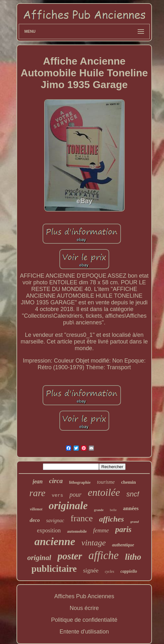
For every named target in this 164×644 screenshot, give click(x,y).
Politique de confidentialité (84, 620)
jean (38, 481)
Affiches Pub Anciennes (84, 596)
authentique (123, 545)
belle (113, 510)
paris (123, 529)
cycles (110, 571)
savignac (55, 520)
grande (99, 510)
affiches (111, 519)
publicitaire (54, 569)
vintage (94, 543)
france (82, 518)
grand (135, 522)
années (131, 508)
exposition (49, 530)
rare (37, 493)
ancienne (55, 541)
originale (68, 506)
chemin (129, 482)
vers (57, 496)
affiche (104, 555)
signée (91, 570)
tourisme (106, 482)
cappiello (129, 571)
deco (35, 520)
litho (133, 557)
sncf (133, 494)
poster (70, 556)
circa (56, 481)
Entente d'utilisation (84, 632)
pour (75, 495)
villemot (36, 509)
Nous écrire (84, 608)
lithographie (80, 482)
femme (101, 530)
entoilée (104, 492)
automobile (77, 531)
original (39, 558)
